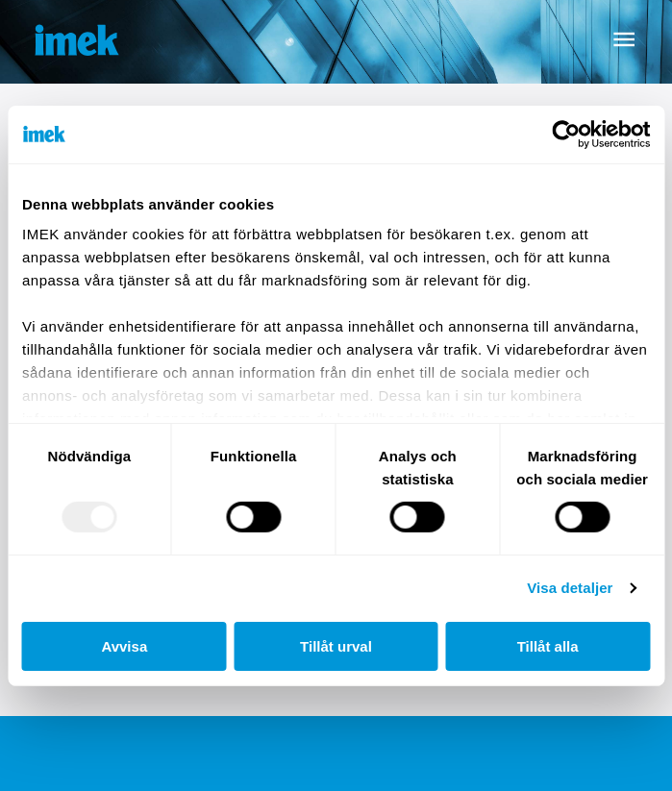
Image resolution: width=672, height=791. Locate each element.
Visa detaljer (570, 588)
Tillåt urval (336, 646)
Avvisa (124, 646)
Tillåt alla (548, 646)
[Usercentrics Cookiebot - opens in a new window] (566, 134)
